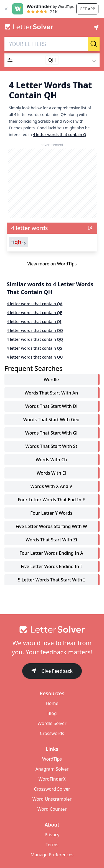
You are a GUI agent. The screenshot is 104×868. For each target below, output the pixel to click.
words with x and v (51, 486)
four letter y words (51, 513)
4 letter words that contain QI (34, 321)
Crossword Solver (52, 789)
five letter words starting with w (51, 526)
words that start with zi (51, 540)
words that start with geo (51, 420)
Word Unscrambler (52, 799)
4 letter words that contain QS (34, 348)
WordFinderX (52, 779)
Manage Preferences (52, 855)
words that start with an (51, 393)
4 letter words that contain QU (35, 357)
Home (52, 703)
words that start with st (51, 446)
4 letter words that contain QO (35, 330)
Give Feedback (52, 671)
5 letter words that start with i (51, 580)
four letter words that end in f (51, 500)
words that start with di (51, 406)
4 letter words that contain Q (59, 135)
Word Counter (52, 809)
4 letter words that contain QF (34, 313)
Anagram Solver (52, 769)
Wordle (51, 379)
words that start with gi (51, 433)
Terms (52, 845)
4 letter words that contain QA (35, 304)
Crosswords (52, 733)
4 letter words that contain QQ (35, 339)
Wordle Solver (52, 723)
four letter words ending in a (51, 553)
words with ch (51, 460)
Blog (52, 713)
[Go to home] (52, 630)
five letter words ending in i (51, 566)
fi (18, 242)
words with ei (51, 473)
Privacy (52, 835)
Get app (87, 9)
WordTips (67, 264)
